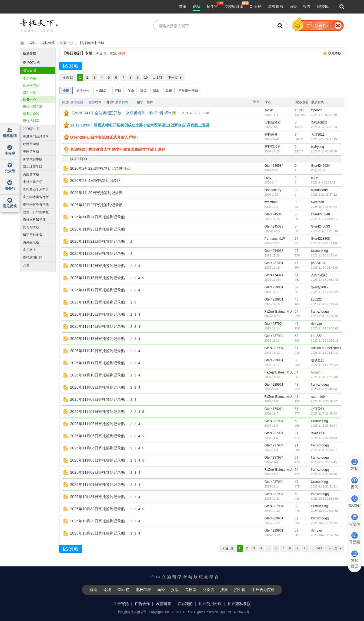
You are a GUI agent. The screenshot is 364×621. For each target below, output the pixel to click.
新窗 (256, 102)
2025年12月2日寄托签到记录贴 (97, 205)
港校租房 (276, 6)
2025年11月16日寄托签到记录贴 (98, 302)
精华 (140, 102)
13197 (299, 110)
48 (297, 385)
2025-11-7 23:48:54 (324, 413)
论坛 (196, 6)
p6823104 (318, 263)
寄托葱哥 (271, 135)
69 (297, 458)
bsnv (268, 178)
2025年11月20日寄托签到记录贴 (98, 253)
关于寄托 (121, 604)
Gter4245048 (274, 214)
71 (297, 445)
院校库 (323, 6)
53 (297, 336)
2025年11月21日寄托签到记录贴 (98, 241)
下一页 (173, 78)
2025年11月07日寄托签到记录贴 (98, 412)
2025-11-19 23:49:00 (325, 268)
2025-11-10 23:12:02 (325, 377)
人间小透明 (319, 275)
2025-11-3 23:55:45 (324, 462)
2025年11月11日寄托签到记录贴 (98, 363)
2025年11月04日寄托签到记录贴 (98, 448)
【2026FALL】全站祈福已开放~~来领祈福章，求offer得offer (121, 113)
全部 (66, 91)
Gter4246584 (274, 166)
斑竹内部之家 (33, 107)
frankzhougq (320, 312)
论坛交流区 (31, 86)
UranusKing (320, 251)
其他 (26, 265)
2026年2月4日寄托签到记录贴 (96, 181)
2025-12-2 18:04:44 (324, 207)
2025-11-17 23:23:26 (325, 292)
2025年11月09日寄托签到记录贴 (98, 387)
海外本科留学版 (34, 220)
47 (297, 482)
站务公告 (83, 91)
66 (297, 409)
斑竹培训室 (31, 121)
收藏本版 (335, 53)
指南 (156, 91)
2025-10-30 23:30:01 (325, 511)
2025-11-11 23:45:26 (325, 365)
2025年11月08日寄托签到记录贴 (98, 399)
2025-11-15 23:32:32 (325, 316)
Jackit (269, 110)
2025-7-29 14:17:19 (324, 139)
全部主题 (77, 102)
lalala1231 (318, 433)
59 (297, 287)
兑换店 (208, 590)
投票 (307, 6)
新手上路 (29, 93)
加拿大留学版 (33, 159)
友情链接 (164, 604)
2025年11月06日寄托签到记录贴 (98, 424)
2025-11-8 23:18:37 (324, 401)
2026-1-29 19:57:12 (324, 195)
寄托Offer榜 (31, 63)
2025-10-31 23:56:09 (325, 499)
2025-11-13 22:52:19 (325, 340)
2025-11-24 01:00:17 (325, 219)
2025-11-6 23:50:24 (324, 426)
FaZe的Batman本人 (279, 312)
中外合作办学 (33, 182)
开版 (118, 91)
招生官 (212, 6)
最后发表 (122, 102)
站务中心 (66, 43)
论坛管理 (48, 43)
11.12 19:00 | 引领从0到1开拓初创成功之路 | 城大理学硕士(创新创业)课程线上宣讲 (140, 125)
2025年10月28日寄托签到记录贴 (98, 533)
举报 (169, 91)
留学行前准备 (33, 235)
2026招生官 (31, 129)
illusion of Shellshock (326, 348)
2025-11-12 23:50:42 (325, 353)
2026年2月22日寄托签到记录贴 (97, 168)
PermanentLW (275, 239)
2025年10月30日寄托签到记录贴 (98, 509)
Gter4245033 (274, 226)
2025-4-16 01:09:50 (324, 151)
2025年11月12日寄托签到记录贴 (98, 351)
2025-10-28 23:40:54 (325, 535)
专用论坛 (29, 79)
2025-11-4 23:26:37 (324, 450)
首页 (183, 6)
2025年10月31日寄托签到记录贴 (98, 497)
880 (206, 113)
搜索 (224, 590)
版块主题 (77, 159)
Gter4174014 (274, 275)
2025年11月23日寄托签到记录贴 (98, 229)
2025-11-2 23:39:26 (324, 474)
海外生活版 (31, 242)
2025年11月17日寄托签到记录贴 (98, 290)
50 (297, 494)
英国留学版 (31, 174)
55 (297, 360)
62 (297, 506)
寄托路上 (29, 250)
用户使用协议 (210, 604)
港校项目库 (234, 6)
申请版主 (102, 91)
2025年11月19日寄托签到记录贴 (98, 266)
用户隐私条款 (239, 604)
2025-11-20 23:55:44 (325, 255)
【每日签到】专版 (77, 53)
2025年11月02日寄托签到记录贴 (98, 472)
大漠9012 (318, 135)
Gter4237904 (274, 324)
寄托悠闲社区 (33, 258)
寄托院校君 (273, 122)
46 (297, 263)
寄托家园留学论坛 (22, 43)
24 (297, 239)
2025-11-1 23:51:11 (324, 486)
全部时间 (96, 102)
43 (297, 299)
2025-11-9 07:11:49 (324, 115)
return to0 (318, 397)
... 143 (157, 78)
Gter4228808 (320, 239)
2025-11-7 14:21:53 (324, 127)
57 (297, 348)
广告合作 (142, 604)
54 (297, 312)
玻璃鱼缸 (318, 360)
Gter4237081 (274, 263)
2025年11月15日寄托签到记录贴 (98, 314)
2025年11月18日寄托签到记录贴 (98, 278)
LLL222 (316, 299)
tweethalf (271, 202)
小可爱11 (318, 409)
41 (297, 397)
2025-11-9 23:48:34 (324, 389)
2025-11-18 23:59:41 (325, 280)
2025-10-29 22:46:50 (325, 523)
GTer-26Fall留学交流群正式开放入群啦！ (105, 137)
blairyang (318, 147)
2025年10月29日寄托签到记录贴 (98, 521)
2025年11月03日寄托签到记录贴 (98, 460)
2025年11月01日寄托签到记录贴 (98, 485)
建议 (143, 91)
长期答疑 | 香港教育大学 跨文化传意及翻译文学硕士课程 (118, 149)
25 (297, 251)
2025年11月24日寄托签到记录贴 (98, 217)
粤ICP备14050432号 (235, 612)
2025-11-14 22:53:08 (325, 328)
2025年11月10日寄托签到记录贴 (98, 375)
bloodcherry (273, 190)
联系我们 (185, 604)
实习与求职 (31, 227)
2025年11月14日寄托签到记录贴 (98, 326)
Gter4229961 (274, 287)
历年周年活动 (188, 91)
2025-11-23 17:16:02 (325, 231)
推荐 (150, 102)
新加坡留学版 (33, 167)
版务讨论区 (31, 114)
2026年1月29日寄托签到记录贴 (97, 193)
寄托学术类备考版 (36, 197)
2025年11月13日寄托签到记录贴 (98, 339)
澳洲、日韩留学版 (36, 212)
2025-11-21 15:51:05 (325, 243)
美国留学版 (31, 152)
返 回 (70, 78)
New (127, 169)
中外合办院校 (263, 590)
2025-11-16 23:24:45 (325, 304)
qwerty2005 (319, 287)
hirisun (316, 372)
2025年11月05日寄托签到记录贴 (98, 436)
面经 (293, 6)
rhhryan (317, 324)
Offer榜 (256, 6)
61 (297, 275)
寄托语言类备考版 (36, 205)
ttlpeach (317, 110)
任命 (131, 91)
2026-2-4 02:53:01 (323, 182)
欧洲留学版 (31, 144)
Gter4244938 (274, 251)
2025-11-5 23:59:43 (324, 438)
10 (146, 78)
